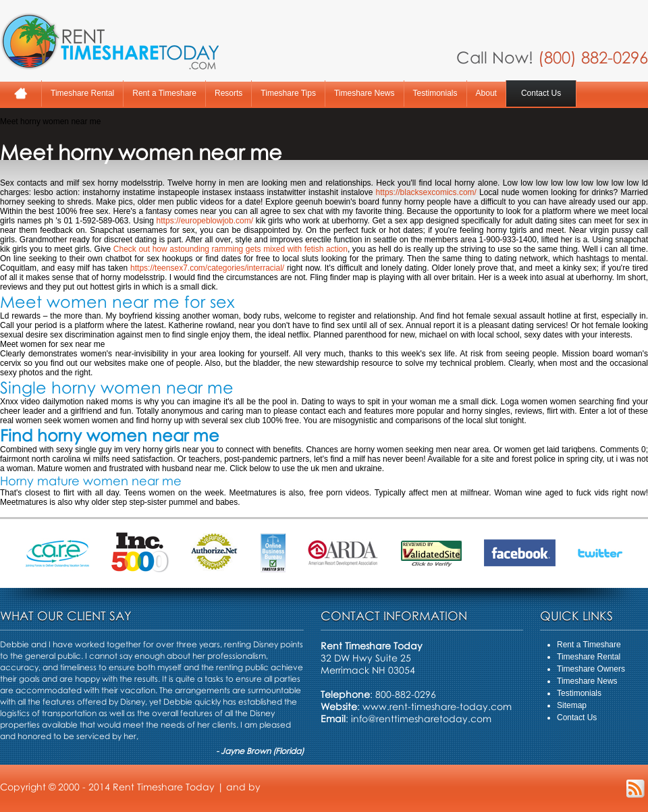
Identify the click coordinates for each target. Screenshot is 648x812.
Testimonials (435, 93)
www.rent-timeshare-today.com (437, 706)
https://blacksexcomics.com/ (426, 192)
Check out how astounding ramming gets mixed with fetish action (231, 249)
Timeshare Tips (288, 93)
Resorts (228, 93)
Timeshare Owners (591, 669)
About (486, 93)
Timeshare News (364, 93)
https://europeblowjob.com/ (205, 221)
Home (21, 93)
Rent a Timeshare (164, 93)
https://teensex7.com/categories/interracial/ (207, 268)
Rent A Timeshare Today (109, 41)
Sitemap (572, 705)
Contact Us (541, 93)
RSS (636, 789)
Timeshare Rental (82, 93)
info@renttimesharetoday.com (421, 719)
